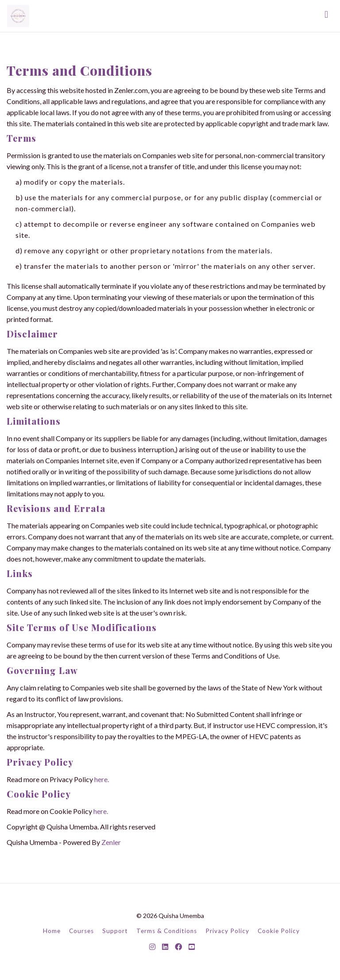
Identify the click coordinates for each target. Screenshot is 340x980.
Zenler (111, 842)
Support (115, 931)
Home (52, 931)
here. (102, 779)
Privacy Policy (227, 931)
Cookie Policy (279, 931)
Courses (81, 931)
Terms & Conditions (167, 931)
